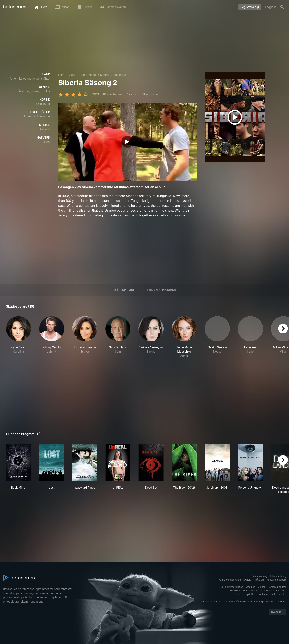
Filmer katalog (278, 576)
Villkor (261, 587)
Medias (254, 591)
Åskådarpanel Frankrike (273, 594)
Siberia (105, 75)
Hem (61, 75)
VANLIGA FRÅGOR (253, 580)
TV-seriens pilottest (245, 594)
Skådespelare (124, 290)
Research (281, 591)
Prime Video (88, 75)
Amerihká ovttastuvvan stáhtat (30, 78)
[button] (19, 337)
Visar (72, 75)
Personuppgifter (277, 587)
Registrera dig (250, 7)
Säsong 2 (120, 75)
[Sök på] (282, 7)
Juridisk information (232, 587)
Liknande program (162, 290)
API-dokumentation (230, 580)
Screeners (267, 591)
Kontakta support (276, 580)
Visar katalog (260, 576)
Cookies (251, 587)
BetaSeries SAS (238, 591)
